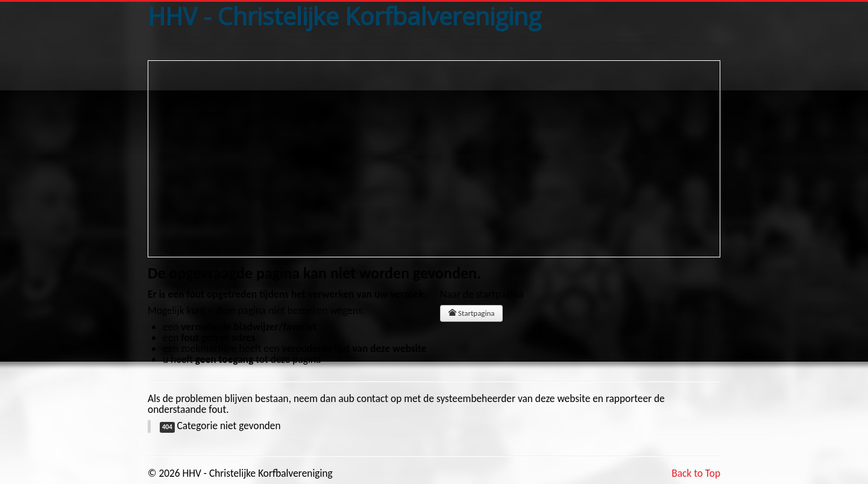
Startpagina (471, 313)
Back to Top (696, 473)
